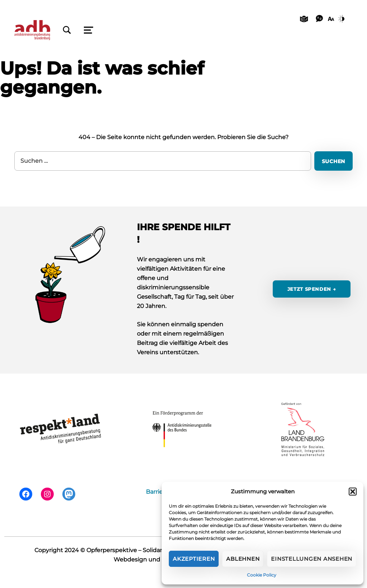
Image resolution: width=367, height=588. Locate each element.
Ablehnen (243, 559)
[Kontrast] (343, 18)
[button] (353, 492)
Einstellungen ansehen (312, 559)
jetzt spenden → (312, 289)
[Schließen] (67, 30)
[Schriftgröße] (331, 18)
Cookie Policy (262, 575)
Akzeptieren (194, 559)
